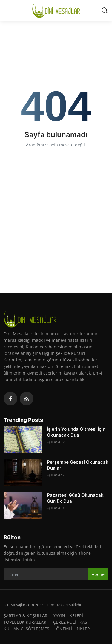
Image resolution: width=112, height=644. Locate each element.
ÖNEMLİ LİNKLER (73, 629)
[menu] (7, 10)
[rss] (27, 399)
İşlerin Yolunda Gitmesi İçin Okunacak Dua (76, 432)
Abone (98, 574)
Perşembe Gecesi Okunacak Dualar (78, 465)
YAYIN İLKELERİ (68, 616)
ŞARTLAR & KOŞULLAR (26, 616)
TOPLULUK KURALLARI (26, 622)
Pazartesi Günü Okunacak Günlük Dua (75, 498)
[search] (105, 10)
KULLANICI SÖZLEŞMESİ (27, 629)
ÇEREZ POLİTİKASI (71, 622)
